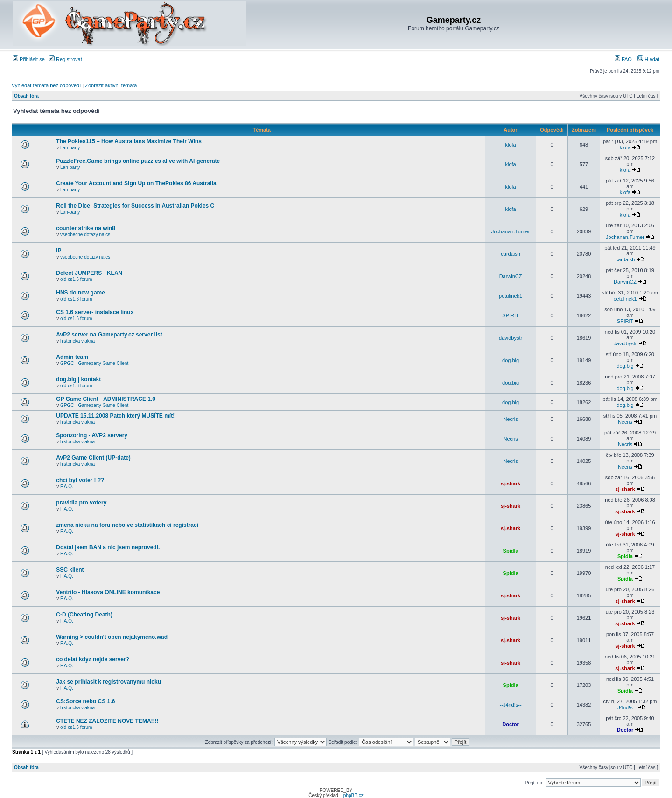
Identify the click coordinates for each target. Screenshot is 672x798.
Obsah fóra (26, 96)
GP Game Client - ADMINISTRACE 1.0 (106, 399)
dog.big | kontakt (78, 379)
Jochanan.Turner (511, 231)
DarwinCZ (511, 276)
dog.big (511, 360)
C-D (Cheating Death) (84, 615)
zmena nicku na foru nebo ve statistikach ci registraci (127, 525)
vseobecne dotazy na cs (85, 234)
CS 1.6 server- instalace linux (95, 312)
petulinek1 (511, 296)
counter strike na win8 (86, 228)
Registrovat (66, 59)
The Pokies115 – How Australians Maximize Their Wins (129, 141)
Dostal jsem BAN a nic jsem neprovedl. (108, 547)
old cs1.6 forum (76, 279)
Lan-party (70, 148)
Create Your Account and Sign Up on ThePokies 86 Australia (136, 183)
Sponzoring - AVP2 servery (92, 435)
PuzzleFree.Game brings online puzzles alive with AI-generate (138, 161)
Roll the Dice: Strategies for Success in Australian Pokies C (135, 206)
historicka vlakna (77, 341)
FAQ (623, 59)
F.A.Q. (67, 486)
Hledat (648, 59)
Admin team (72, 357)
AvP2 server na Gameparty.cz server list (109, 335)
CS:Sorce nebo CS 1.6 (85, 701)
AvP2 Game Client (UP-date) (93, 458)
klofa (510, 145)
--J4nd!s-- (511, 705)
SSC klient (70, 570)
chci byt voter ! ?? (80, 480)
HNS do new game (80, 293)
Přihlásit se (29, 59)
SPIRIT (510, 315)
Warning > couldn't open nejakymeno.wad (112, 637)
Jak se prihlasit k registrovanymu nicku (108, 682)
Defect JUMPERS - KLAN (89, 273)
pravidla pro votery (81, 503)
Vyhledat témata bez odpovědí (46, 85)
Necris (511, 419)
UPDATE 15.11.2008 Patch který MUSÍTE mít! (115, 416)
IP (59, 251)
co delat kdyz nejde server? (93, 659)
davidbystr (511, 338)
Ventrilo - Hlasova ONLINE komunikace (108, 592)
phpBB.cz (353, 795)
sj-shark (511, 483)
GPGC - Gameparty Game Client (94, 363)
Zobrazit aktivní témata (111, 85)
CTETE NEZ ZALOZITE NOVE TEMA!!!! (107, 721)
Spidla (511, 551)
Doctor (510, 724)
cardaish (511, 254)
